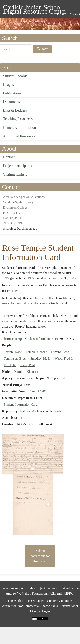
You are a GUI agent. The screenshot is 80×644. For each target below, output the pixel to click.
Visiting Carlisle (15, 174)
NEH (52, 593)
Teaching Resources (18, 119)
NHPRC (68, 593)
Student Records (15, 76)
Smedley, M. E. (41, 358)
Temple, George (36, 352)
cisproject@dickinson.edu (20, 228)
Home (60, 14)
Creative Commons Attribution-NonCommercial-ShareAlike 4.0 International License (40, 606)
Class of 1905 (38, 391)
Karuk (18, 372)
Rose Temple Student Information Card (33, 339)
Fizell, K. (10, 365)
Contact (9, 157)
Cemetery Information (19, 128)
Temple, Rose (13, 352)
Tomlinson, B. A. (15, 358)
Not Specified (56, 378)
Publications (12, 93)
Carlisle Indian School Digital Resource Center (35, 8)
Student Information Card (21, 404)
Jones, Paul (27, 365)
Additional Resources (19, 136)
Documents (11, 102)
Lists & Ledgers (15, 110)
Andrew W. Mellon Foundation (26, 593)
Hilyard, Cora (60, 352)
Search (43, 49)
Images (8, 85)
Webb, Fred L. (64, 358)
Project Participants (17, 166)
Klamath (32, 372)
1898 (27, 385)
